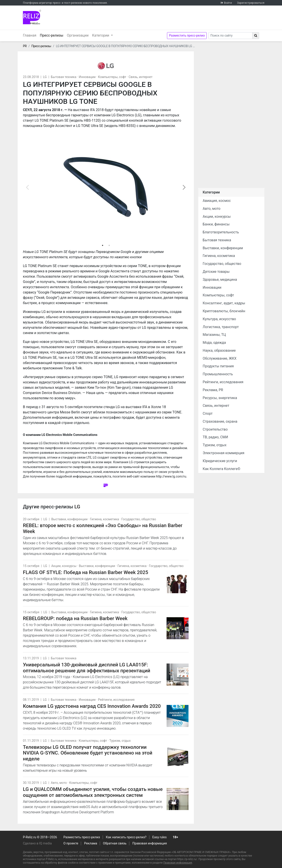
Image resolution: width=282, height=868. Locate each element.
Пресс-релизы (53, 35)
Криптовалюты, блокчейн (224, 311)
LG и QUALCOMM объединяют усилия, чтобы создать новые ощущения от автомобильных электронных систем (93, 792)
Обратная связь (115, 843)
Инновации (87, 77)
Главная (30, 35)
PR (25, 46)
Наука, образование (219, 350)
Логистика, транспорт (221, 327)
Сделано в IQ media (37, 843)
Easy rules (159, 837)
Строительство (215, 429)
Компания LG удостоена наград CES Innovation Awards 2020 (92, 706)
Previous (27, 187)
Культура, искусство (219, 319)
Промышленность (218, 374)
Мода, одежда (214, 343)
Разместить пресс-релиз (187, 35)
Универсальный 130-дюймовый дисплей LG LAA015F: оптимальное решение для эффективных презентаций (87, 668)
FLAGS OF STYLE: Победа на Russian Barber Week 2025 (85, 572)
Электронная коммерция (224, 453)
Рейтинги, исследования (116, 700)
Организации (78, 35)
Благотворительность (221, 232)
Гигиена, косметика (104, 519)
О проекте (71, 843)
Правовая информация (150, 843)
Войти (228, 3)
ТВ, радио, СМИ (215, 437)
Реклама (91, 843)
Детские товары (216, 272)
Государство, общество (139, 519)
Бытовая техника (64, 77)
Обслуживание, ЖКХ (220, 358)
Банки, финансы (216, 224)
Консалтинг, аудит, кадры (224, 303)
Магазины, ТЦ (214, 335)
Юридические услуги (220, 461)
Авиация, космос (217, 201)
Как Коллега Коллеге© (222, 469)
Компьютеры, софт (112, 77)
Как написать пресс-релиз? (126, 837)
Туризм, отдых (120, 741)
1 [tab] (102, 245)
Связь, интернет (141, 77)
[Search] (230, 36)
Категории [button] (101, 35)
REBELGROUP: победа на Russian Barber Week (75, 618)
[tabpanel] (106, 187)
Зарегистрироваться (251, 3)
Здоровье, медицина (220, 280)
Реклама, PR (213, 390)
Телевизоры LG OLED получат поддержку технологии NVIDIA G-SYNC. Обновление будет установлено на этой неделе (88, 753)
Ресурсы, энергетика (220, 398)
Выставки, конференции (69, 519)
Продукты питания (218, 366)
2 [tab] (109, 245)
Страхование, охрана (220, 421)
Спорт (208, 414)
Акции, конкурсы (64, 566)
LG (45, 77)
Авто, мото (59, 783)
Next (184, 187)
